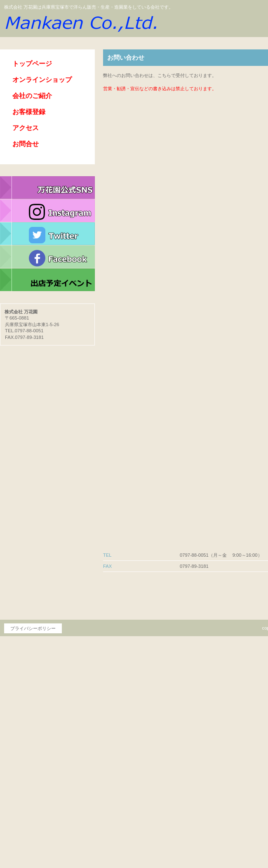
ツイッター (47, 234)
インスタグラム (47, 211)
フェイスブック (47, 257)
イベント (47, 280)
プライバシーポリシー (33, 628)
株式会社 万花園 (80, 22)
